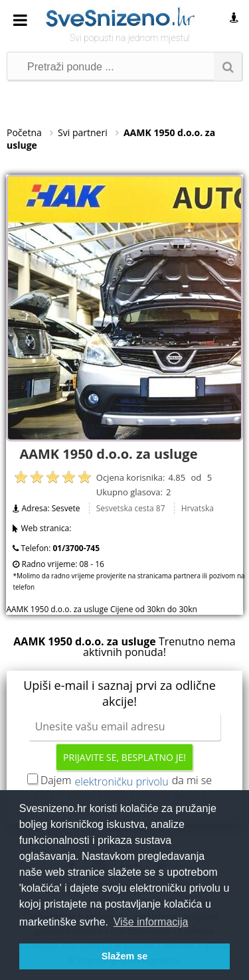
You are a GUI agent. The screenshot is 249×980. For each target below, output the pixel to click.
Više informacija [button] (151, 922)
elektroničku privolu (122, 781)
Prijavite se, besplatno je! (124, 757)
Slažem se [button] (125, 956)
